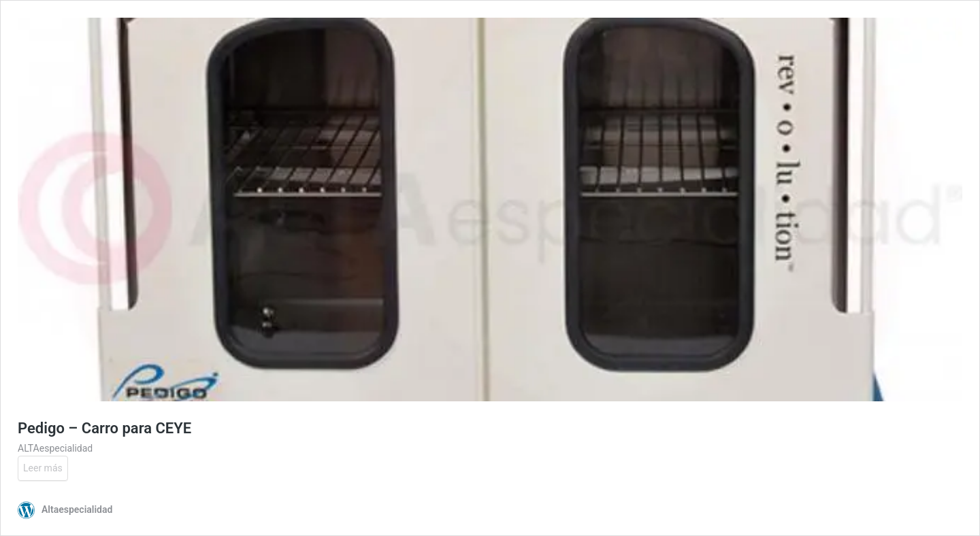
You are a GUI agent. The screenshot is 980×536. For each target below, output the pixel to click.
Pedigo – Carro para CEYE (104, 428)
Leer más (43, 468)
